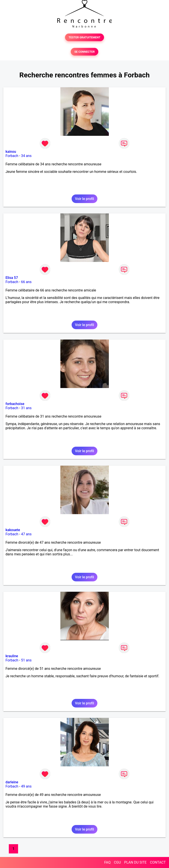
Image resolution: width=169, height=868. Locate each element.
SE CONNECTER (84, 52)
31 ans (26, 408)
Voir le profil (84, 199)
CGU (117, 862)
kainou (11, 152)
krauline (12, 656)
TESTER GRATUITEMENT (84, 37)
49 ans (26, 786)
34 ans (26, 156)
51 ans (26, 660)
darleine (12, 782)
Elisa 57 (12, 278)
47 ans (26, 534)
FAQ (107, 862)
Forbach (12, 156)
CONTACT (158, 862)
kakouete (13, 530)
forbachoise (15, 404)
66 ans (26, 282)
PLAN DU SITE (136, 862)
